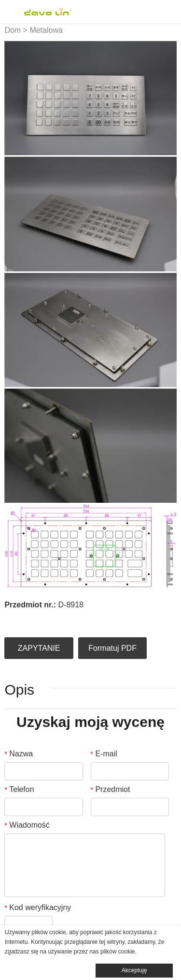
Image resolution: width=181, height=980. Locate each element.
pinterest (58, 619)
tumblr (108, 619)
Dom (13, 30)
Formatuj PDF (112, 648)
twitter (42, 619)
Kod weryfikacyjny (38, 907)
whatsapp (91, 619)
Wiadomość (27, 825)
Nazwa (19, 754)
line (75, 619)
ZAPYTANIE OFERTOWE (39, 651)
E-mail (104, 754)
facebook (9, 619)
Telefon (19, 789)
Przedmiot (111, 789)
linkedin (26, 619)
